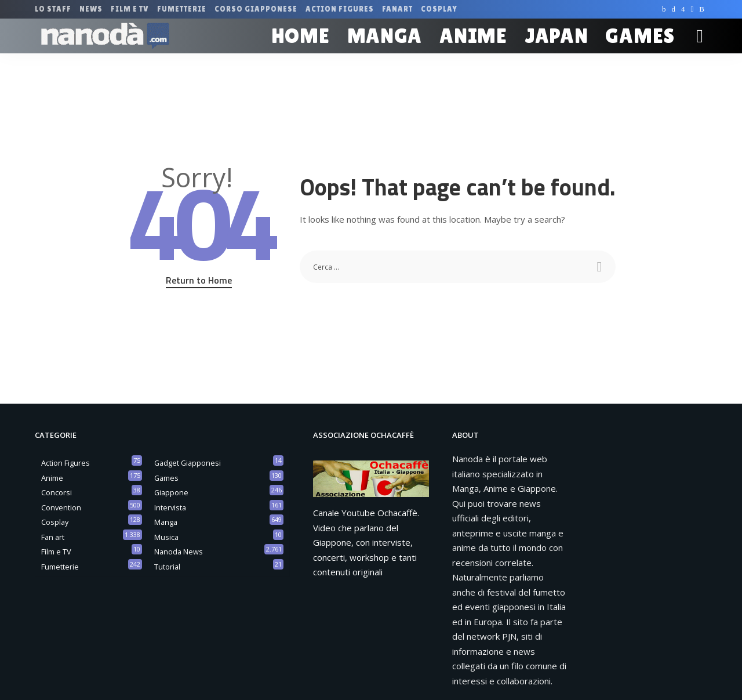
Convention (61, 507)
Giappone (171, 492)
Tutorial (167, 567)
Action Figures (66, 463)
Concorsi (57, 492)
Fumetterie (60, 567)
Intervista (170, 507)
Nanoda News (179, 552)
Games (166, 478)
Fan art (53, 537)
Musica (166, 537)
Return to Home (199, 280)
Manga (166, 522)
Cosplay (55, 522)
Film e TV (56, 552)
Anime (52, 478)
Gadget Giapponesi (188, 463)
